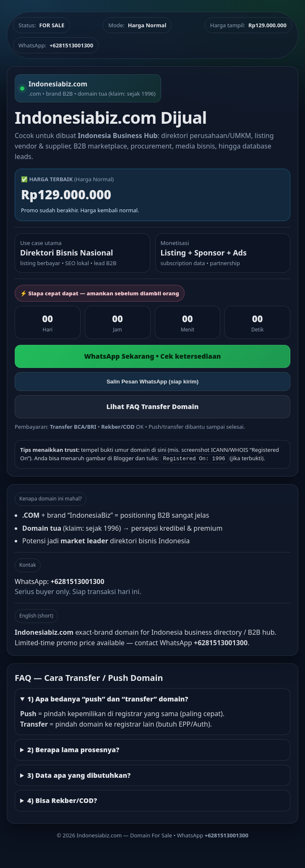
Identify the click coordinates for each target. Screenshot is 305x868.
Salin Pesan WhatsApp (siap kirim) (152, 382)
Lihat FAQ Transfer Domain (152, 407)
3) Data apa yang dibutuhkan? (79, 774)
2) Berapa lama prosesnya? (73, 749)
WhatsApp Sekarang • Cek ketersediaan (152, 356)
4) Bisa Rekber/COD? (62, 800)
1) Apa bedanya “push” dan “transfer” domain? (108, 698)
